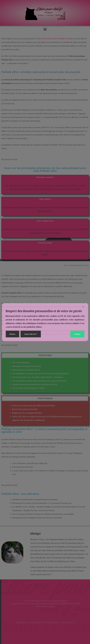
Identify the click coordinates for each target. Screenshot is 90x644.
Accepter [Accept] (77, 334)
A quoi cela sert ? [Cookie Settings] (31, 334)
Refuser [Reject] (12, 334)
